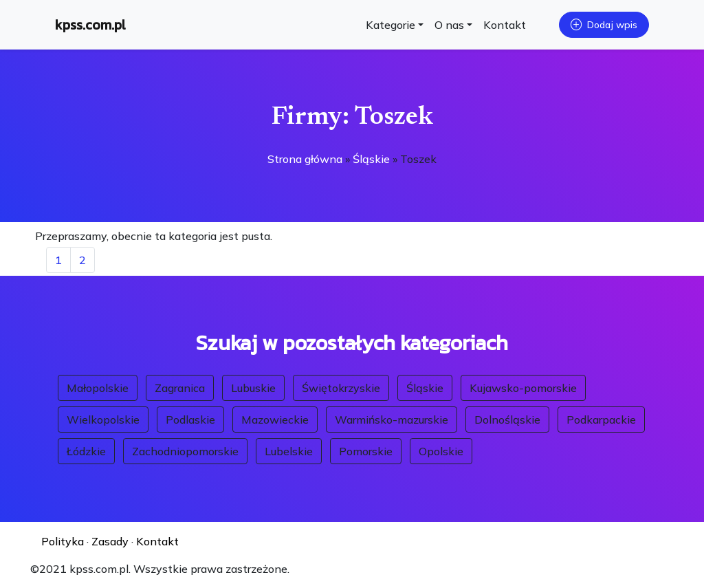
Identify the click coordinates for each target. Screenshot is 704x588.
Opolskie (441, 451)
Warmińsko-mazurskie (392, 420)
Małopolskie (98, 388)
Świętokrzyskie (341, 388)
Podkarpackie (601, 420)
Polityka (63, 541)
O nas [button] (449, 25)
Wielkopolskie (103, 420)
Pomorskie (366, 451)
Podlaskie (190, 420)
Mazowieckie (275, 420)
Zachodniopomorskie (185, 451)
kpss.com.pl (90, 25)
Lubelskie (289, 451)
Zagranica (180, 388)
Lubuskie (253, 388)
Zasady (110, 541)
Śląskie (371, 159)
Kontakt (505, 25)
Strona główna (305, 159)
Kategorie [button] (390, 25)
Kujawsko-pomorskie (523, 388)
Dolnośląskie (507, 420)
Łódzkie (86, 451)
